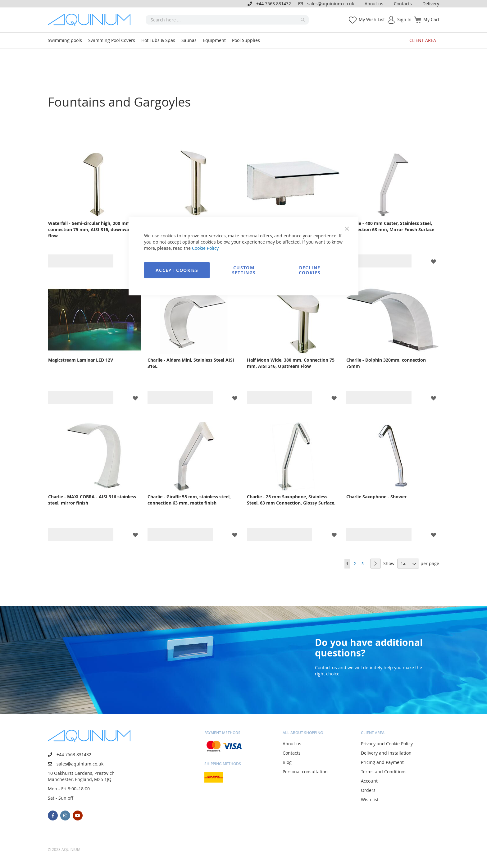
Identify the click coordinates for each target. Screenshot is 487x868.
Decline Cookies (310, 270)
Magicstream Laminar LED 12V (81, 360)
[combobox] (227, 20)
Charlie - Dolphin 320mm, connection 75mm (386, 363)
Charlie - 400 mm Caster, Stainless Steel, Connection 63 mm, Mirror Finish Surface (390, 226)
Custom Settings (244, 270)
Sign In (404, 19)
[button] (433, 261)
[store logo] (91, 20)
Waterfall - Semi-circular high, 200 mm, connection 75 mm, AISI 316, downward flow (91, 229)
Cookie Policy (205, 248)
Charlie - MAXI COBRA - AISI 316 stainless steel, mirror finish (92, 500)
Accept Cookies (177, 270)
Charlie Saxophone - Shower (376, 497)
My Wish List (372, 19)
